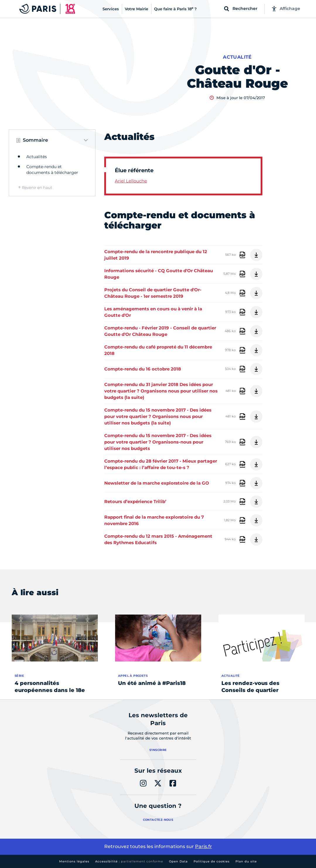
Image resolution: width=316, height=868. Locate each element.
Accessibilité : (129, 861)
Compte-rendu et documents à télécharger (52, 170)
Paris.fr (204, 846)
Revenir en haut (37, 187)
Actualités (37, 157)
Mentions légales (74, 861)
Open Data (178, 861)
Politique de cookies (212, 861)
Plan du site (246, 861)
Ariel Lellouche (131, 181)
